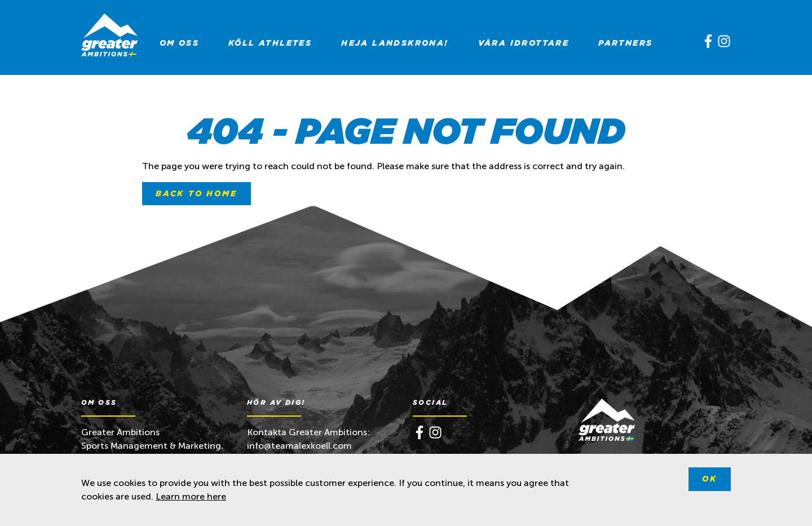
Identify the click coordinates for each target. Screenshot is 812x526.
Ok (710, 479)
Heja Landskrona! (395, 43)
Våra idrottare (524, 43)
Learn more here (191, 496)
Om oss (179, 43)
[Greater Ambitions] (109, 37)
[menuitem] (179, 43)
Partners (625, 43)
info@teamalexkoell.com (301, 446)
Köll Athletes (270, 43)
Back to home (197, 193)
